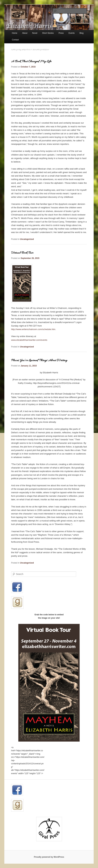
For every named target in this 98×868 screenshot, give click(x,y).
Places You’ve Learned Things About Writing (39, 360)
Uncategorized (27, 239)
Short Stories (48, 33)
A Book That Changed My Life (31, 61)
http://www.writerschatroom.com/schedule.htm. (34, 329)
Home (15, 33)
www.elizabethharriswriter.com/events (29, 340)
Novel (35, 33)
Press (61, 33)
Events (72, 33)
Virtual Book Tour (22, 253)
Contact (15, 40)
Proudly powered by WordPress (49, 857)
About (25, 33)
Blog (81, 33)
